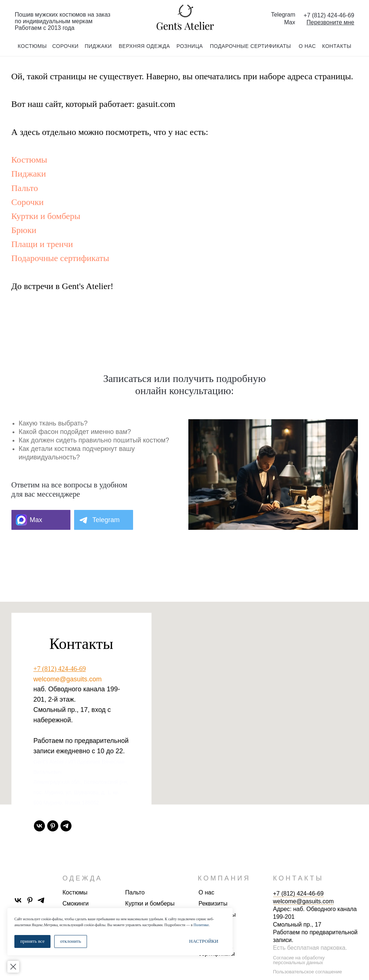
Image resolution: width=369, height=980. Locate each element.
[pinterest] (53, 826)
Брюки (24, 230)
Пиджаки (29, 174)
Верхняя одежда (144, 46)
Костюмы (29, 160)
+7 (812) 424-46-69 (60, 669)
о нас (307, 46)
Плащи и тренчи (42, 244)
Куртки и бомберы (46, 216)
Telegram (283, 15)
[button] (330, 22)
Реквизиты (213, 903)
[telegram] (66, 826)
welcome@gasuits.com (68, 679)
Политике (201, 925)
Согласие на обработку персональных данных (299, 960)
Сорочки (28, 202)
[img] (185, 18)
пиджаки (98, 46)
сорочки (65, 46)
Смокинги (76, 903)
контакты (337, 46)
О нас (207, 892)
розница (190, 46)
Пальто (25, 188)
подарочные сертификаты (251, 46)
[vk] (39, 826)
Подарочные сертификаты (60, 258)
